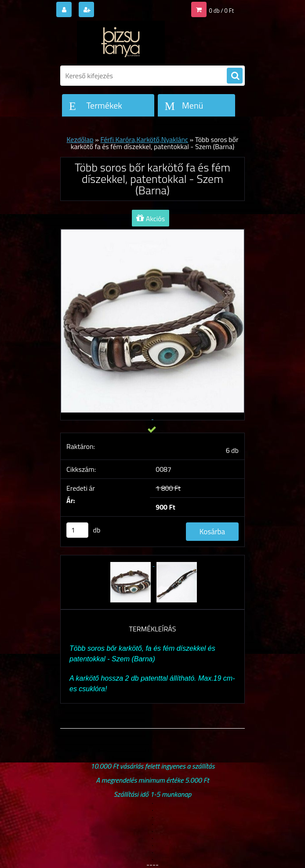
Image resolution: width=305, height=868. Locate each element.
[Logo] (121, 43)
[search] (235, 76)
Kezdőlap (80, 139)
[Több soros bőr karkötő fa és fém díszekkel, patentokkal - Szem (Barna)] (131, 563)
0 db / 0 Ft (221, 11)
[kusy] (77, 530)
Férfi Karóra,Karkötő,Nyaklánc (144, 139)
